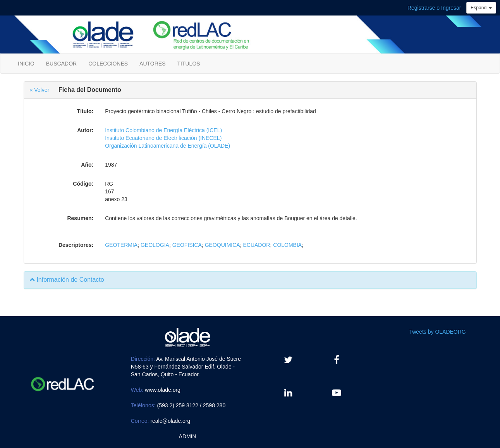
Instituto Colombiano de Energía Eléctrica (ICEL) (163, 130)
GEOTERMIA (121, 245)
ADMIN (188, 436)
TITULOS (189, 64)
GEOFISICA (187, 245)
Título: (85, 111)
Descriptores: (76, 245)
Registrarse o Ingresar (434, 8)
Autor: (85, 130)
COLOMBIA (287, 245)
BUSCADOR (61, 64)
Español (481, 8)
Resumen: (80, 218)
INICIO (26, 64)
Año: (87, 165)
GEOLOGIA (155, 245)
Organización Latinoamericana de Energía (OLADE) (168, 146)
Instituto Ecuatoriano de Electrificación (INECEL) (163, 138)
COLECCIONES (108, 64)
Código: (83, 184)
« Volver (40, 90)
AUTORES (152, 64)
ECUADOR (256, 245)
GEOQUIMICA (223, 245)
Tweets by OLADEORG (437, 332)
